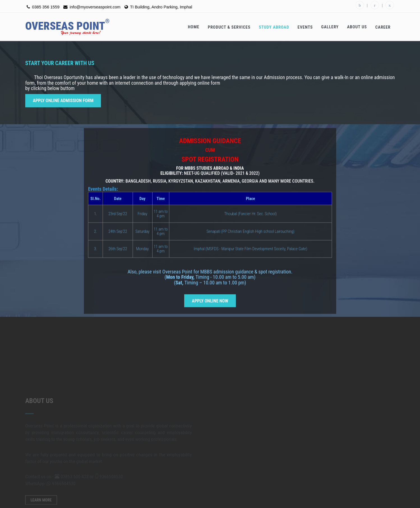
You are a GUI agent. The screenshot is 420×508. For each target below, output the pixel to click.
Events (305, 27)
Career (383, 27)
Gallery (330, 27)
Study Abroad (274, 27)
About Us (357, 27)
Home (194, 27)
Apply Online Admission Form (63, 99)
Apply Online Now (210, 307)
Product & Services (229, 27)
